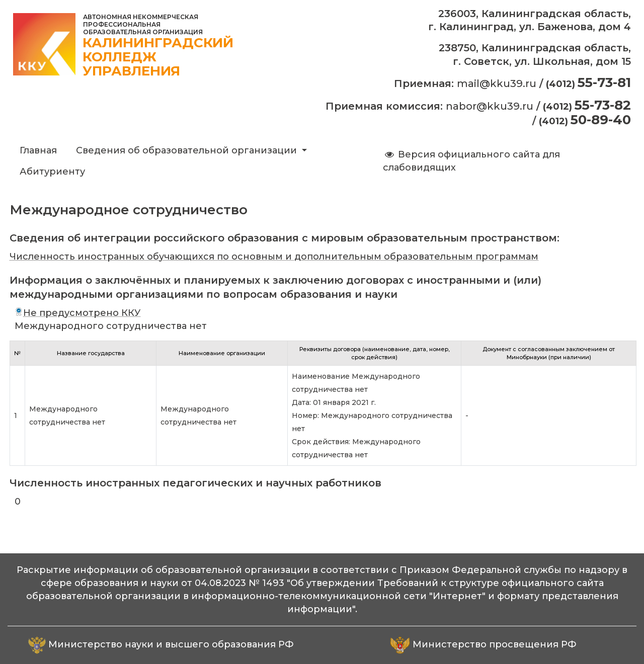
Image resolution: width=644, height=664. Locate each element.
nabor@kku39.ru (490, 106)
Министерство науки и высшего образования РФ (171, 644)
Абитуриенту (52, 172)
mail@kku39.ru (497, 84)
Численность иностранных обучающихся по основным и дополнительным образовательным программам (274, 257)
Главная (38, 150)
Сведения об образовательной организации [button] (188, 150)
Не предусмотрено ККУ (77, 313)
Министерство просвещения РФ (495, 644)
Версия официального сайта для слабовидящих (471, 161)
